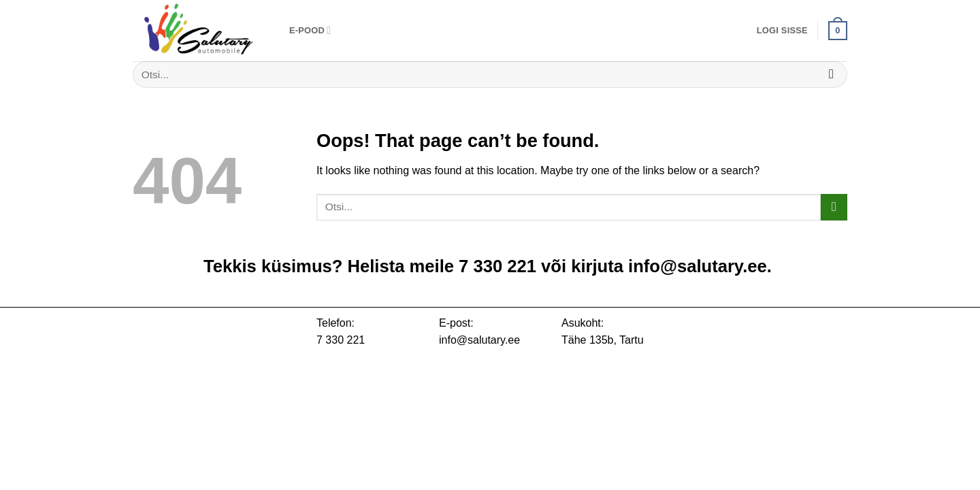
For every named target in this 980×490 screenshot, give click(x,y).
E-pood (310, 30)
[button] (782, 31)
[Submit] (831, 75)
